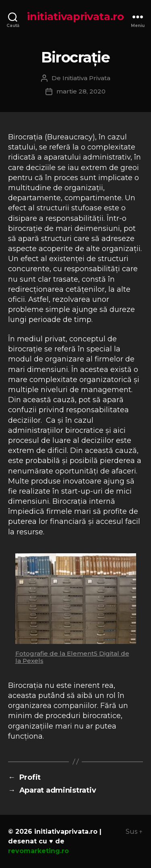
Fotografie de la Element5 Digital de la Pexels (72, 657)
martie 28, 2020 (81, 91)
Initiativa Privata (86, 78)
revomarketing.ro (38, 851)
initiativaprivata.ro (75, 17)
